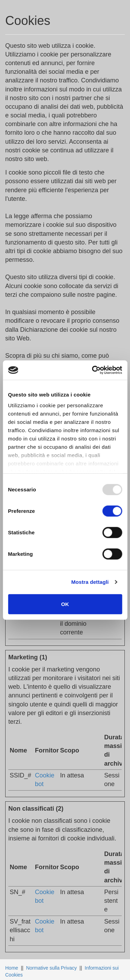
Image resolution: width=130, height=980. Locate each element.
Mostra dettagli (90, 582)
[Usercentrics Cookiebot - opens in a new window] (93, 370)
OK (65, 604)
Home (12, 968)
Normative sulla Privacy (51, 968)
